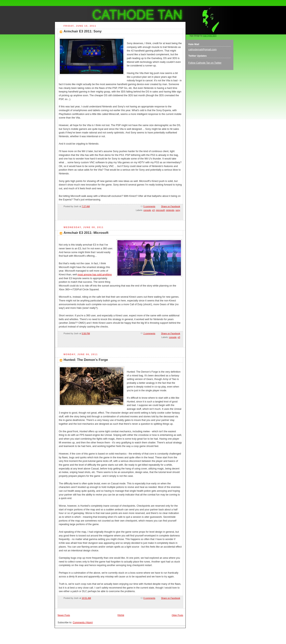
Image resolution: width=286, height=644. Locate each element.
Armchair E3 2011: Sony (83, 31)
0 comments (149, 598)
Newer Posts (64, 615)
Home (121, 615)
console (147, 210)
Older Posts (177, 615)
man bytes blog (210, 36)
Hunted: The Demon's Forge (86, 360)
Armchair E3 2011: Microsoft (86, 233)
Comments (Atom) (83, 623)
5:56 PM (86, 333)
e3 (153, 210)
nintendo (170, 210)
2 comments (149, 333)
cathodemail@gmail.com (202, 49)
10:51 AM (86, 598)
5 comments (149, 206)
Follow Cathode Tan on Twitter (205, 63)
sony (178, 210)
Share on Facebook (171, 206)
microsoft (160, 210)
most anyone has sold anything (95, 275)
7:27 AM (86, 206)
